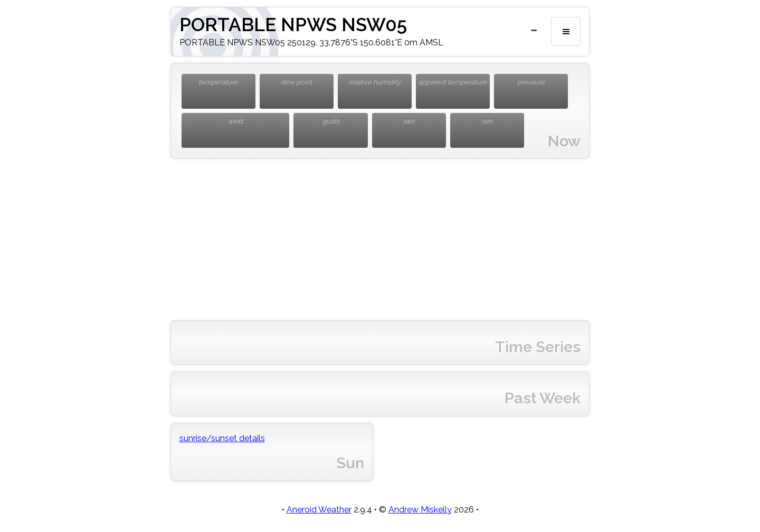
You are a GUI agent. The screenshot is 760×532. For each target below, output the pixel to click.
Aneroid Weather (319, 510)
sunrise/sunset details (222, 438)
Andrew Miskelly (420, 510)
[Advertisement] (380, 240)
